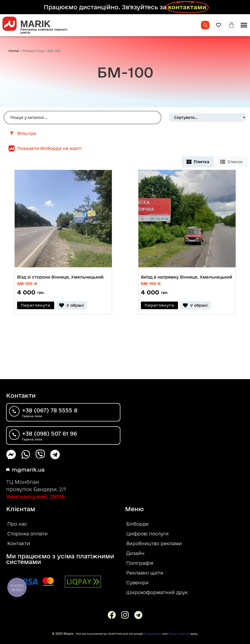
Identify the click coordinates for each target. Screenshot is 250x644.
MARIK (36, 24)
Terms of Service (179, 634)
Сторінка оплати (27, 534)
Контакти (19, 543)
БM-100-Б (151, 283)
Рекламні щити (145, 573)
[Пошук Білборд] (83, 118)
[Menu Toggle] (244, 25)
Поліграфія (140, 563)
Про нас (17, 524)
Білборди (137, 524)
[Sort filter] (208, 118)
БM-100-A (27, 283)
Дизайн (135, 553)
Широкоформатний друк (157, 592)
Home (14, 51)
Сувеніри (137, 583)
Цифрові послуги (147, 534)
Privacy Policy (153, 634)
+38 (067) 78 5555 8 (54, 411)
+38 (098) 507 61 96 (54, 434)
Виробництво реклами (154, 543)
